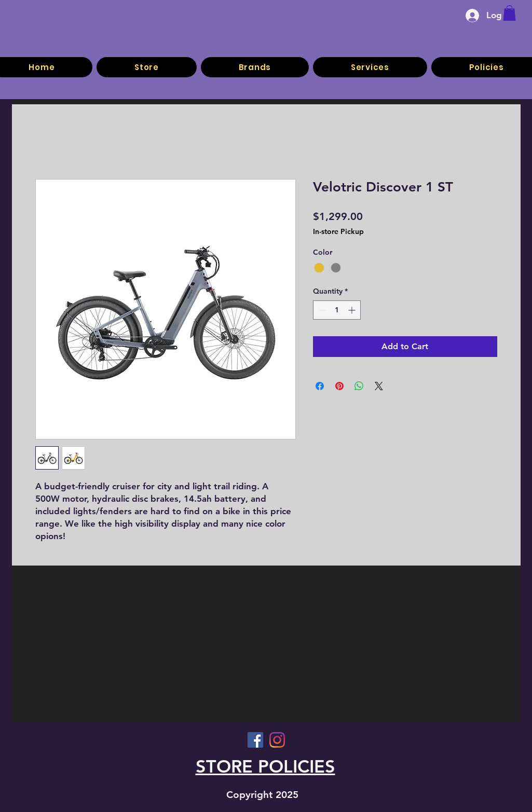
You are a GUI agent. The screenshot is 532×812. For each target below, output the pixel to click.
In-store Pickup (338, 231)
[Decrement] (321, 310)
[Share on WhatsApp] (359, 386)
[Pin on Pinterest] (339, 386)
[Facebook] (255, 740)
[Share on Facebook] (320, 386)
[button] (509, 13)
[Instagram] (277, 740)
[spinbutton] (337, 310)
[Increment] (353, 310)
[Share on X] (379, 386)
